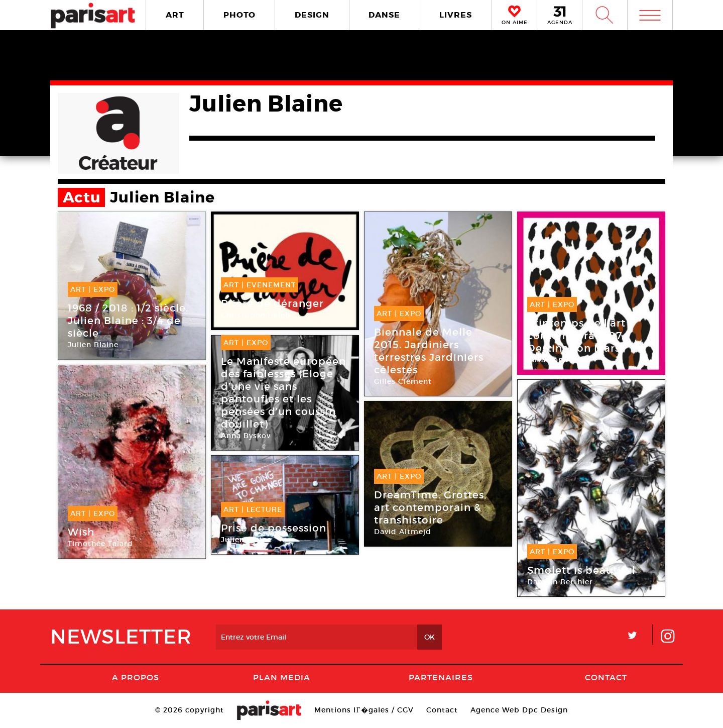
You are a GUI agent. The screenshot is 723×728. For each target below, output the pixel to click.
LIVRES (456, 15)
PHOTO (239, 15)
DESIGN (312, 15)
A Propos (136, 677)
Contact (606, 677)
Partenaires (441, 677)
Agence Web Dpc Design (519, 710)
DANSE (384, 15)
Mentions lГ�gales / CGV (364, 710)
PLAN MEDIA (282, 677)
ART (175, 15)
